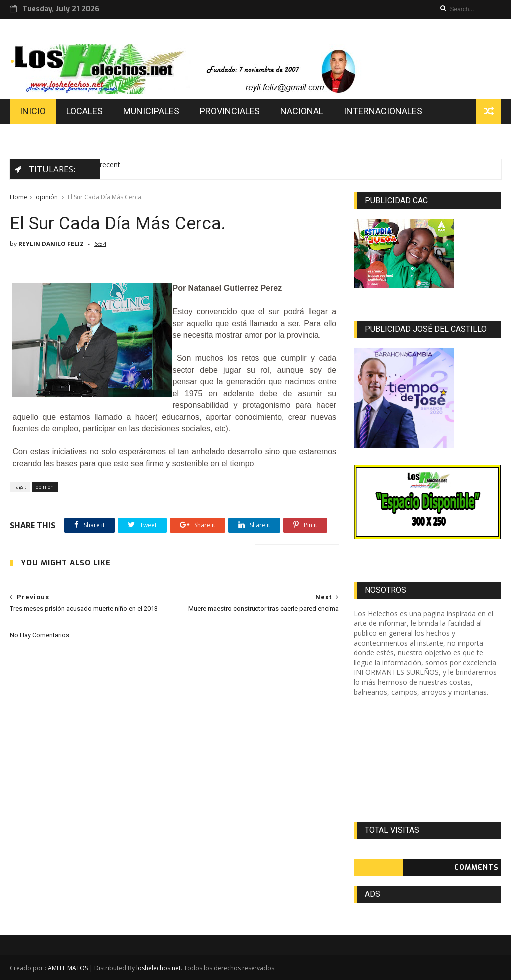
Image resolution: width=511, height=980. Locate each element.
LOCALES (85, 111)
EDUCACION (44, 136)
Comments (476, 867)
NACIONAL (302, 111)
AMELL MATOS (68, 968)
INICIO (33, 111)
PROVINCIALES (230, 111)
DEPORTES (110, 136)
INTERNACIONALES (383, 111)
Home (19, 197)
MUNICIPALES (151, 111)
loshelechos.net (158, 968)
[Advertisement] (427, 759)
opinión (47, 197)
